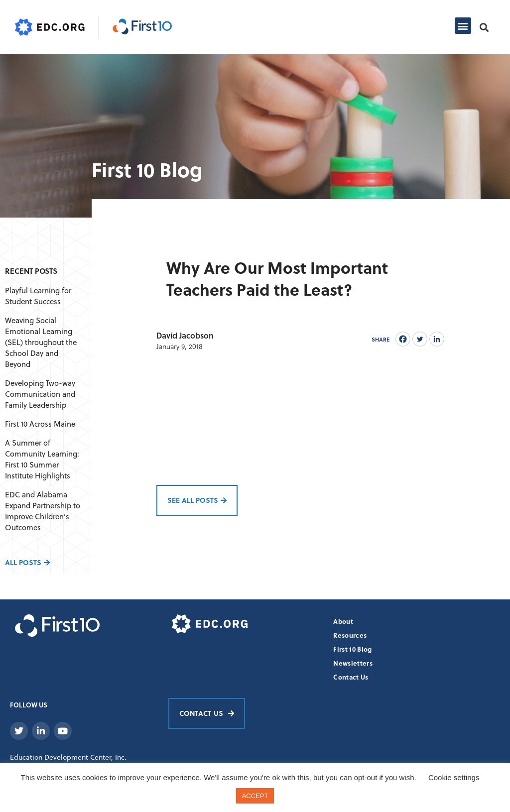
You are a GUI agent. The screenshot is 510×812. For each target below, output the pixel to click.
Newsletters (353, 663)
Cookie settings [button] (454, 777)
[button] (463, 26)
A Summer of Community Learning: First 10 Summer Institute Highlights (42, 459)
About (343, 621)
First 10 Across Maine (40, 424)
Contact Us (351, 677)
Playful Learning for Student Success (38, 296)
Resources (350, 635)
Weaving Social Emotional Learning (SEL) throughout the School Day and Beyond (41, 342)
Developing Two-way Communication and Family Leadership (40, 394)
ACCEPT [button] (255, 796)
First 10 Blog (352, 649)
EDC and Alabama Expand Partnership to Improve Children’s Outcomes (43, 511)
